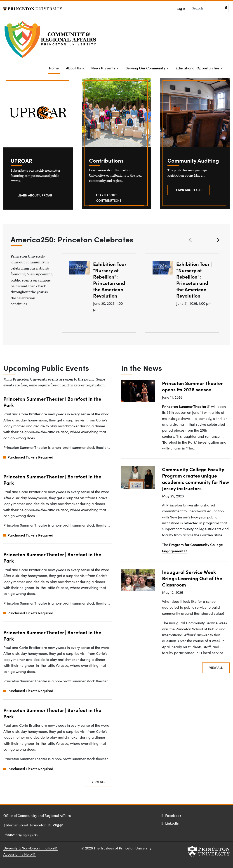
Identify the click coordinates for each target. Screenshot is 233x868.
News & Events (103, 68)
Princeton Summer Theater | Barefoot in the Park (52, 402)
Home (55, 67)
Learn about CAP (188, 190)
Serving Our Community (145, 68)
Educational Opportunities (198, 68)
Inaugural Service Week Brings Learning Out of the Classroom (192, 578)
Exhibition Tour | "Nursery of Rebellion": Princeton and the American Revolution (111, 280)
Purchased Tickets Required (30, 457)
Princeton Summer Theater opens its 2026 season (192, 386)
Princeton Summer (186, 406)
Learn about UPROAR (35, 195)
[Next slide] (212, 239)
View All (98, 782)
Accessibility (20, 854)
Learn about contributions (109, 197)
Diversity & (31, 848)
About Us (73, 68)
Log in (181, 9)
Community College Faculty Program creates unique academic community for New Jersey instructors (195, 479)
